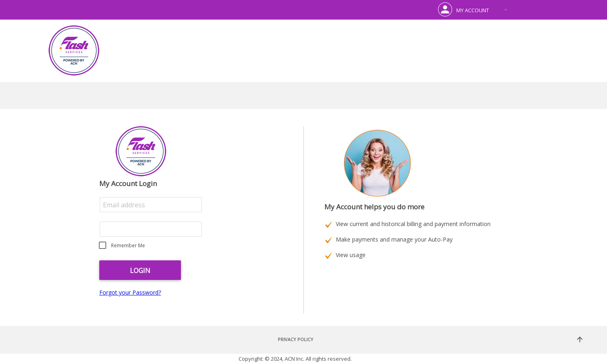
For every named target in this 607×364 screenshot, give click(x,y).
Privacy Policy (296, 339)
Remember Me (128, 245)
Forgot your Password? (130, 292)
